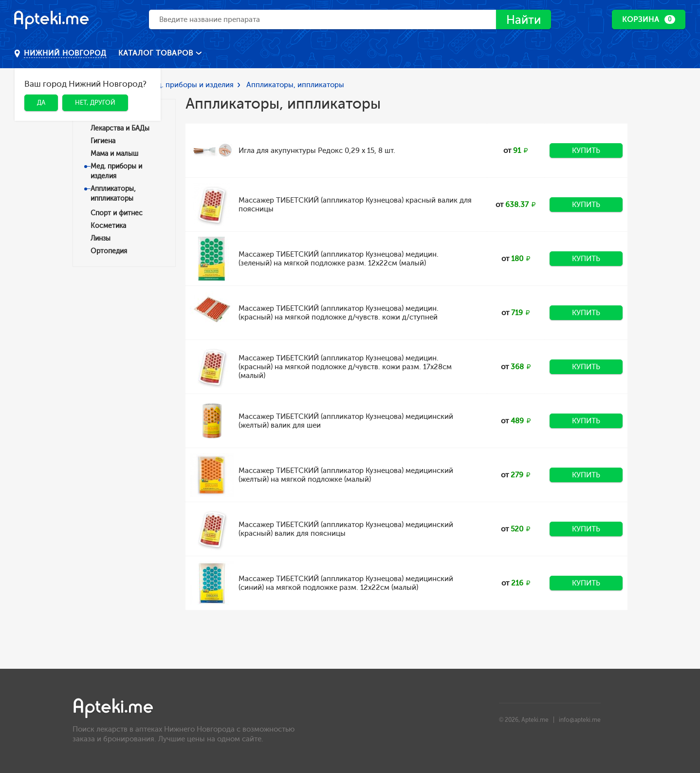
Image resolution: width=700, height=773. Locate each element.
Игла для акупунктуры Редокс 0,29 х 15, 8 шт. (317, 151)
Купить (586, 151)
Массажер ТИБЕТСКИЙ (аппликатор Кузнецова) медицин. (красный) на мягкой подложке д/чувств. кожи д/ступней (339, 313)
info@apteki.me (580, 720)
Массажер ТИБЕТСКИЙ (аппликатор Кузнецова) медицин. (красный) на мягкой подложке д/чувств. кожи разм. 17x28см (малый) (345, 367)
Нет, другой (95, 103)
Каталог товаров (157, 53)
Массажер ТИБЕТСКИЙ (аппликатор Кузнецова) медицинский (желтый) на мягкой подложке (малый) (346, 475)
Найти (524, 20)
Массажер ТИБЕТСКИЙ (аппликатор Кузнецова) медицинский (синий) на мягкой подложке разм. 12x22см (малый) (346, 583)
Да (41, 103)
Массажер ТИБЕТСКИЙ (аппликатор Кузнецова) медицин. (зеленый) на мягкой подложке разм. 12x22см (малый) (339, 259)
